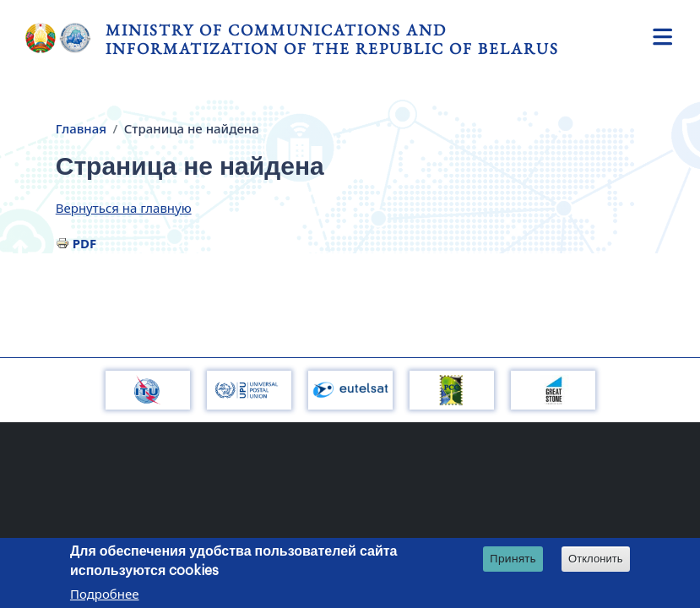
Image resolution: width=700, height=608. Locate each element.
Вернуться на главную (124, 208)
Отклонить (596, 560)
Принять (513, 560)
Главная (81, 128)
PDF (85, 243)
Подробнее (105, 595)
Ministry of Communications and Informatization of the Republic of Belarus (332, 39)
